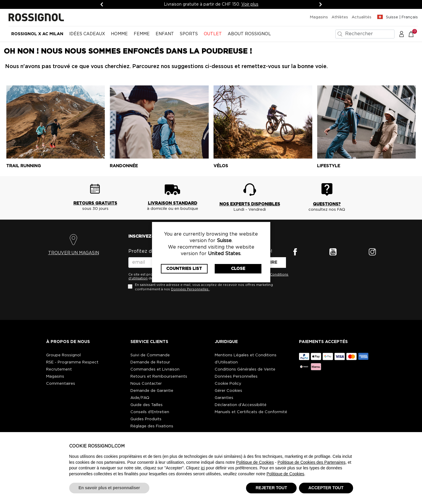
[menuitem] (37, 36)
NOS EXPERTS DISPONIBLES (250, 204)
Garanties (224, 398)
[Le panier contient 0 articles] (414, 34)
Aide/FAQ (140, 398)
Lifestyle (329, 166)
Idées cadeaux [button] (87, 34)
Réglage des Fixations (152, 426)
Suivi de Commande (150, 355)
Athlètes (340, 17)
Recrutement (59, 369)
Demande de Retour (150, 362)
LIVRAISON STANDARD (173, 203)
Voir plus (250, 4)
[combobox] (365, 34)
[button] (402, 34)
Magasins (319, 17)
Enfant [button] (165, 34)
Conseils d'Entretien (150, 412)
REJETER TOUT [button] (271, 488)
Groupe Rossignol (63, 355)
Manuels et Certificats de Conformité (251, 412)
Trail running (24, 166)
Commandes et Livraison (155, 369)
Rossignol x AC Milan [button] (37, 34)
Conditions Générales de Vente (245, 369)
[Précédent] (102, 4)
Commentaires (61, 384)
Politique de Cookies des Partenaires (312, 462)
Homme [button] (119, 34)
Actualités (362, 17)
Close (238, 269)
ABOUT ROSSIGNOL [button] (249, 34)
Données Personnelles (190, 289)
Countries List (184, 269)
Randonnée (124, 166)
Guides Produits (146, 419)
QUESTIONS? (327, 204)
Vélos (221, 166)
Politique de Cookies (255, 462)
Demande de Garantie (152, 391)
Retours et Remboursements (159, 377)
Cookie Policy (228, 384)
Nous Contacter (146, 384)
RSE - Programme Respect (72, 362)
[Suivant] (321, 4)
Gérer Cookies (228, 391)
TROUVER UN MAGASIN (74, 253)
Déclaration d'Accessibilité (241, 405)
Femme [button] (142, 34)
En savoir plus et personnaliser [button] (109, 488)
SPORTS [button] (189, 34)
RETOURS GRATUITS (95, 203)
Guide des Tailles (147, 405)
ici (203, 468)
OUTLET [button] (213, 34)
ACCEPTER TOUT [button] (326, 488)
